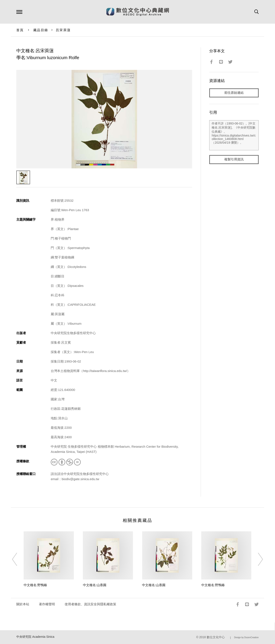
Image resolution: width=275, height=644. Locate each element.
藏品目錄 (41, 30)
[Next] (257, 559)
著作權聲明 (47, 604)
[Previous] (18, 559)
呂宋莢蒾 (63, 30)
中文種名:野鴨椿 (35, 585)
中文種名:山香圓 (95, 585)
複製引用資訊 (234, 159)
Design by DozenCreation (246, 637)
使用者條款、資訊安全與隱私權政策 (90, 604)
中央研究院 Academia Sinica (35, 637)
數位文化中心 (216, 637)
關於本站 (23, 604)
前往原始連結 (234, 93)
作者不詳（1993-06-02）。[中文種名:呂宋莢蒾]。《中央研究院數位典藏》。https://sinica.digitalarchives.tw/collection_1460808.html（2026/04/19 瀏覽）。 (234, 135)
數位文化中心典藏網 (138, 12)
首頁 (20, 30)
